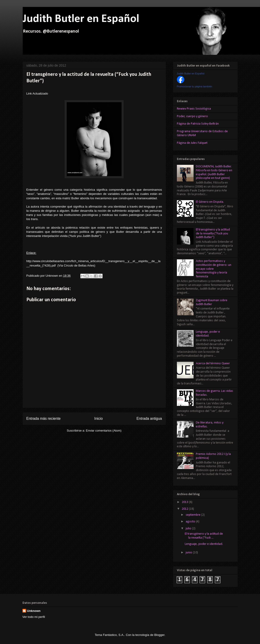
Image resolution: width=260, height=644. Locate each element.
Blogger (159, 635)
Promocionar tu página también (195, 86)
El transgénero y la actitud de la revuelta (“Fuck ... (204, 536)
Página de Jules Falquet (192, 143)
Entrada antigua (149, 419)
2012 (185, 509)
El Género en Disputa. (210, 202)
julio (189, 529)
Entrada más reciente (44, 419)
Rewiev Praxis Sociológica (194, 109)
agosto (191, 522)
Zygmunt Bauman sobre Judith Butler (212, 302)
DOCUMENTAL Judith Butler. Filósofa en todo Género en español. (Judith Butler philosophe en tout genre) (214, 172)
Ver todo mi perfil (34, 617)
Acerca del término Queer (213, 363)
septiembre (193, 515)
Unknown (52, 276)
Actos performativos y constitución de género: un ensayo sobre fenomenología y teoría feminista (214, 269)
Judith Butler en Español (81, 19)
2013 (185, 502)
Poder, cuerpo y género (192, 116)
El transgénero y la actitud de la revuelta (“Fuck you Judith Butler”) (213, 234)
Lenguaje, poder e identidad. (208, 334)
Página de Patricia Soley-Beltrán (198, 124)
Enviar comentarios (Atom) (104, 431)
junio (189, 553)
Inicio (98, 419)
